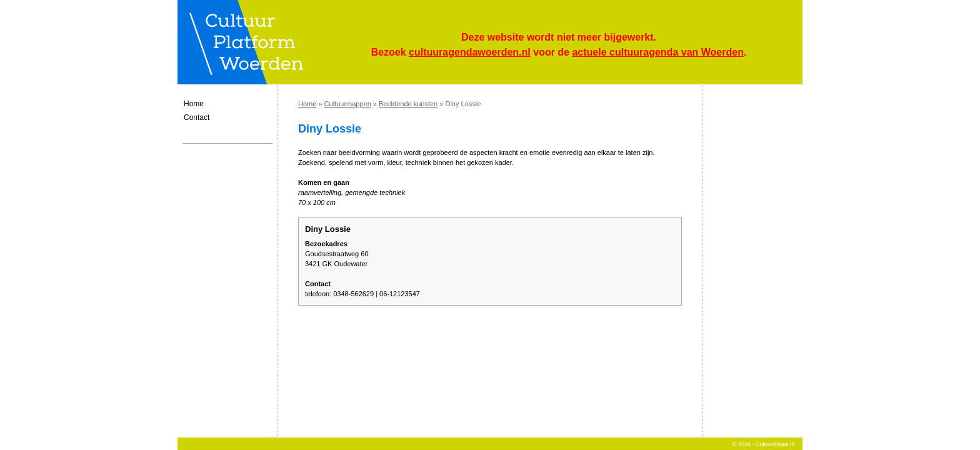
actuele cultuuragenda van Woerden (657, 52)
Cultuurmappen (348, 104)
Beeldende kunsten (408, 104)
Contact (197, 117)
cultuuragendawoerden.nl (470, 52)
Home (194, 104)
